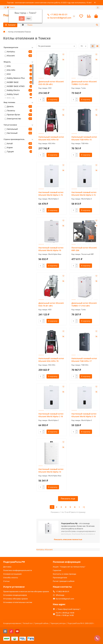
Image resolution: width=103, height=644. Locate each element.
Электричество (14, 119)
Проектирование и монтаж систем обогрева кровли (26, 591)
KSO (9, 74)
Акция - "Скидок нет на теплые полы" (69, 567)
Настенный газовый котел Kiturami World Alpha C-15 (51, 194)
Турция (10, 151)
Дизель (10, 106)
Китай (10, 143)
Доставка (7, 567)
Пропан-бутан (13, 115)
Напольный (12, 129)
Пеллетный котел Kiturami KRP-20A (84, 249)
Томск (11, 7)
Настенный (12, 133)
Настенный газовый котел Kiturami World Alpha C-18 (51, 415)
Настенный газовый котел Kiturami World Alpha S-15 (84, 194)
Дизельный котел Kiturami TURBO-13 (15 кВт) (84, 83)
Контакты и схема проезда (65, 574)
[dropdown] (5, 7)
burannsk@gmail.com (59, 18)
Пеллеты (11, 111)
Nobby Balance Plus (16, 78)
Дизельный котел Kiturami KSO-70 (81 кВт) (51, 304)
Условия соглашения (12, 574)
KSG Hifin (11, 70)
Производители (60, 578)
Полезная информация (67, 562)
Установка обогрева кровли (15, 599)
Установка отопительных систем (18, 602)
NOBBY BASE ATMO (16, 86)
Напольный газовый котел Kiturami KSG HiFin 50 (51, 138)
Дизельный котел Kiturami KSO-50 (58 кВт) (51, 83)
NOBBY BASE (13, 82)
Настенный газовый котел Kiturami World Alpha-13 (51, 470)
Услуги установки (14, 587)
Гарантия (57, 570)
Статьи (6, 581)
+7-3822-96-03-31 (57, 15)
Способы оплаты (11, 578)
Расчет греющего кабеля (64, 581)
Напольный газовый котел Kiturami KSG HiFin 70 (51, 360)
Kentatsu (11, 52)
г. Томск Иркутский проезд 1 (68, 609)
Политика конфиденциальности (18, 570)
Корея (10, 147)
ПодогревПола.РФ (14, 562)
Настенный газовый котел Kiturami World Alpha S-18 (84, 415)
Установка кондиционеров (15, 595)
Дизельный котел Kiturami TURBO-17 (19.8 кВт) (84, 304)
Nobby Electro (13, 90)
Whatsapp (60, 595)
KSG (9, 66)
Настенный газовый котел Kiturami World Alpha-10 (51, 249)
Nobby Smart (13, 94)
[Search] (63, 25)
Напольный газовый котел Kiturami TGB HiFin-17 (84, 360)
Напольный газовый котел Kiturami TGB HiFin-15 (84, 138)
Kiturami (11, 56)
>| (84, 507)
